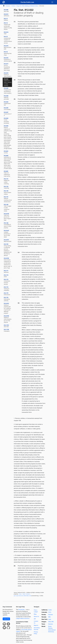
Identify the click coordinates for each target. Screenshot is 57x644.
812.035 (7, 109)
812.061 (6, 152)
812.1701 (6, 326)
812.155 (8, 250)
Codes (50, 610)
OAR (49, 622)
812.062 (8, 162)
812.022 (8, 82)
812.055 (8, 137)
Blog (35, 614)
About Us (36, 616)
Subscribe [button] (6, 619)
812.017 (7, 67)
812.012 (6, 15)
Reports (36, 625)
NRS (49, 617)
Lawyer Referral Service (23, 618)
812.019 (8, 75)
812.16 (8, 53)
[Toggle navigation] (52, 2)
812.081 (7, 174)
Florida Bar (21, 610)
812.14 (8, 26)
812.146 (8, 225)
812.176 (7, 299)
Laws (50, 619)
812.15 (8, 40)
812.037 (8, 114)
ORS (52, 622)
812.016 (8, 59)
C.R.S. (50, 612)
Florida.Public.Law (27, 2)
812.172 (6, 276)
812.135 (7, 192)
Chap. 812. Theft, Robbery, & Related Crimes (27, 6)
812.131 (7, 181)
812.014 (6, 33)
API (35, 619)
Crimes (13, 6)
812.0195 (8, 319)
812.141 (8, 199)
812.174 (6, 289)
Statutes (8, 6)
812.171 (6, 271)
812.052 (6, 121)
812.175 (7, 294)
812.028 (6, 97)
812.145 (8, 208)
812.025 (8, 91)
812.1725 (7, 330)
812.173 (7, 282)
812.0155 (8, 263)
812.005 (6, 10)
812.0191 (7, 308)
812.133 (6, 187)
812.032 (7, 103)
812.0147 (7, 234)
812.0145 (7, 217)
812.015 (8, 47)
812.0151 (8, 241)
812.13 (6, 19)
